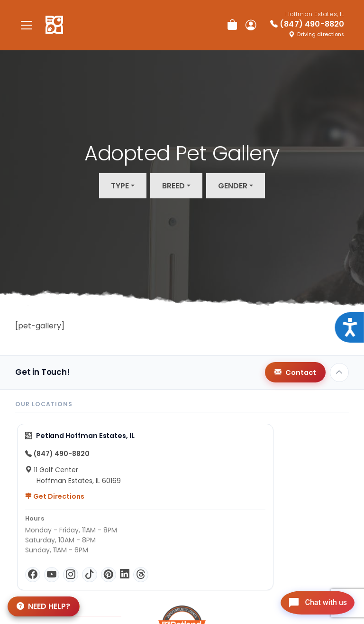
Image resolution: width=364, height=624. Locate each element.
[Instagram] (71, 575)
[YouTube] (52, 575)
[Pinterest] (109, 575)
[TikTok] (90, 575)
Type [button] (120, 186)
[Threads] (141, 575)
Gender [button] (233, 186)
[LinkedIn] (125, 575)
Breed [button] (173, 186)
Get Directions (55, 496)
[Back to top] (339, 373)
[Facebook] (33, 575)
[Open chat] (314, 602)
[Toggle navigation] (27, 25)
